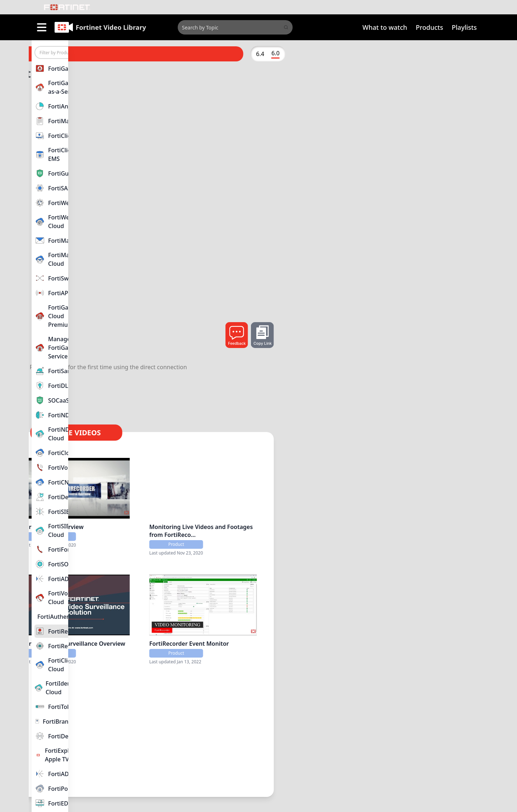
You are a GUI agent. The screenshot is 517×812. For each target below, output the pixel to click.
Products (429, 27)
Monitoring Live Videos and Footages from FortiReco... (393, 524)
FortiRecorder (156, 331)
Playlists (464, 27)
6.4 (449, 54)
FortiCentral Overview (281, 520)
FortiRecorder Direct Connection (190, 741)
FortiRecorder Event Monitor (395, 631)
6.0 (464, 53)
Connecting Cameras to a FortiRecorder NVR (180, 635)
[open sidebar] (42, 27)
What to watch (385, 27)
